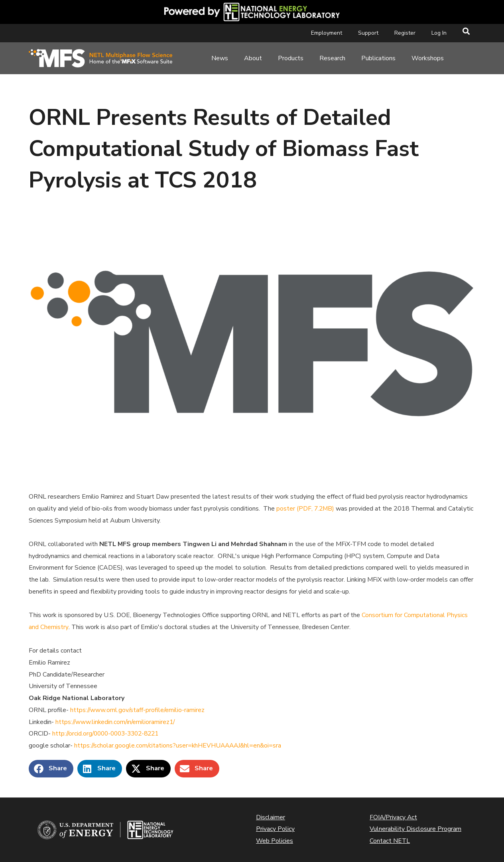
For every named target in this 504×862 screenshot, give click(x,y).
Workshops (428, 58)
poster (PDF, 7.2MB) (306, 509)
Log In (439, 33)
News (220, 58)
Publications (378, 58)
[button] (51, 769)
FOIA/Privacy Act (394, 817)
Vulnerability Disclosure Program (415, 829)
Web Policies (275, 841)
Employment (327, 33)
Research (332, 58)
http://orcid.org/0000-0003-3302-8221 (109, 734)
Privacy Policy (275, 829)
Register (405, 33)
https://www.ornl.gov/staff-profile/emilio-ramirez (138, 710)
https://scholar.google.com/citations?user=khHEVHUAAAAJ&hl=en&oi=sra (180, 746)
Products (291, 58)
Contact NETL (390, 841)
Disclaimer (271, 817)
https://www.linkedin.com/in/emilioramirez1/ (116, 722)
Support (368, 33)
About (253, 58)
